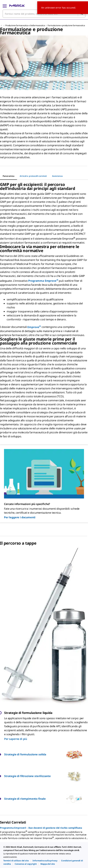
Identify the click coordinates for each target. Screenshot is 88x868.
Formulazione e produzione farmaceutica (66, 25)
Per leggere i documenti (20, 517)
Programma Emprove (43, 281)
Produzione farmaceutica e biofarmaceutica (25, 25)
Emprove (34, 327)
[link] (16, 861)
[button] (35, 754)
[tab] (9, 176)
